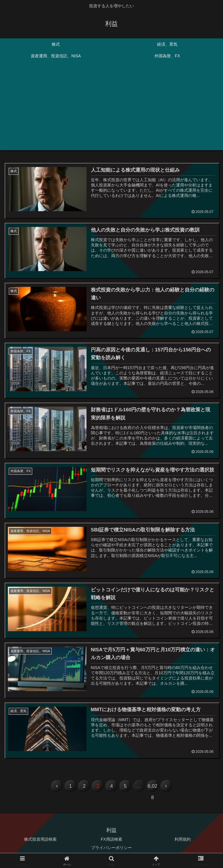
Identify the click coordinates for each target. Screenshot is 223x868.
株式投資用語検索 (40, 841)
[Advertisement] (111, 109)
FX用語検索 (111, 841)
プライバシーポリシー (111, 849)
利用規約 (183, 841)
